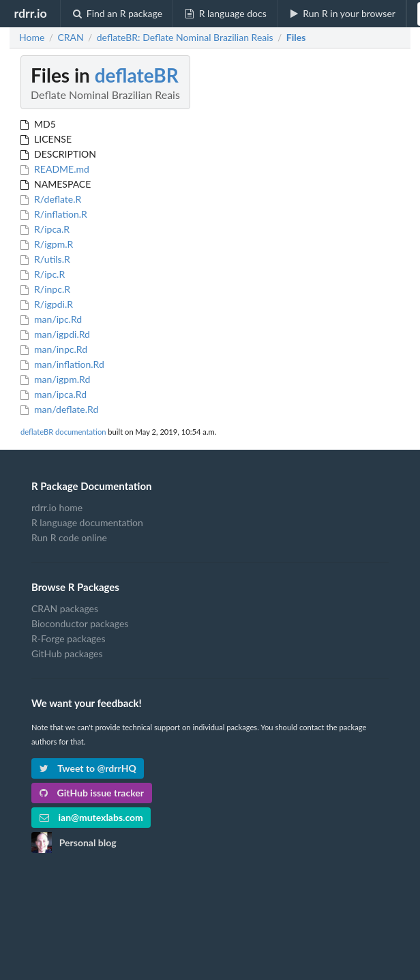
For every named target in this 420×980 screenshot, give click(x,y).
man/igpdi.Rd (55, 334)
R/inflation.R (54, 214)
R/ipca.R (45, 229)
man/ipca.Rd (54, 394)
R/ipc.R (43, 274)
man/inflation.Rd (62, 364)
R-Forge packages (68, 638)
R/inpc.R (45, 289)
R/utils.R (45, 259)
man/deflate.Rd (59, 409)
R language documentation (87, 522)
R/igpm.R (47, 244)
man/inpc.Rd (54, 349)
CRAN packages (65, 609)
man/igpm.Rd (55, 379)
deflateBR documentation (63, 432)
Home (32, 38)
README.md (55, 169)
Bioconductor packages (80, 623)
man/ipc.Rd (51, 319)
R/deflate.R (51, 199)
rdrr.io (30, 13)
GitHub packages (67, 653)
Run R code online (69, 537)
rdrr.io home (57, 508)
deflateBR (137, 75)
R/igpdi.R (47, 304)
